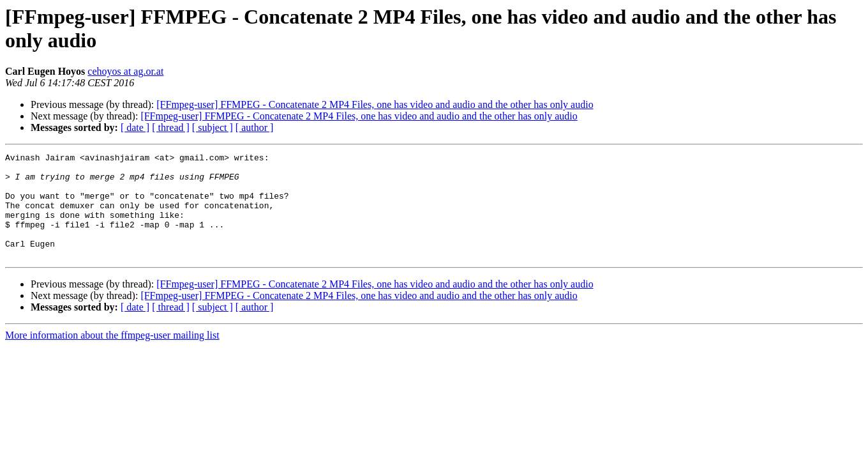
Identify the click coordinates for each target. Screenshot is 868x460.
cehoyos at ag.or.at (125, 71)
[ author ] (255, 127)
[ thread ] (171, 127)
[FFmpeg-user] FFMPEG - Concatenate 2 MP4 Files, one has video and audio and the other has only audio (375, 104)
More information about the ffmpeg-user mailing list (112, 356)
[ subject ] (213, 127)
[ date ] (135, 127)
